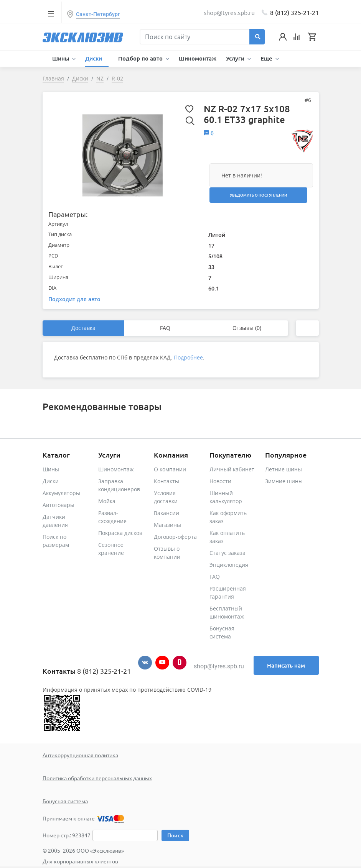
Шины (51, 469)
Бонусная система (65, 801)
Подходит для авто (74, 299)
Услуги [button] (236, 58)
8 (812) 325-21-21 (294, 12)
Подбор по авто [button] (141, 58)
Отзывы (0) (247, 328)
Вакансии (166, 513)
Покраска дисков (120, 533)
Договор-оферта (175, 537)
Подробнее (188, 357)
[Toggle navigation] (51, 13)
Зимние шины (284, 481)
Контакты (166, 481)
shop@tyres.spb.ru (219, 666)
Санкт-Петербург (98, 14)
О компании (170, 469)
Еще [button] (267, 58)
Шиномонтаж (198, 58)
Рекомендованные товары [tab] (102, 406)
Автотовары (59, 505)
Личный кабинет (232, 469)
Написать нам (286, 665)
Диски (51, 481)
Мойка (107, 501)
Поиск (175, 835)
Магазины (167, 525)
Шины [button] (62, 58)
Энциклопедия (229, 565)
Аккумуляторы (61, 493)
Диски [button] (94, 58)
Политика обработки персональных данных (97, 778)
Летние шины (284, 469)
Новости (220, 481)
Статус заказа (227, 553)
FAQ (165, 328)
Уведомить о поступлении (258, 195)
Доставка (83, 328)
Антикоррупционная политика (80, 755)
